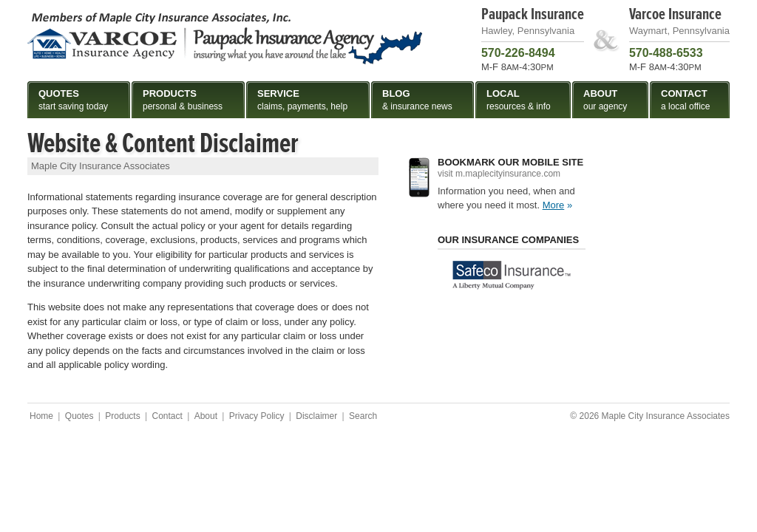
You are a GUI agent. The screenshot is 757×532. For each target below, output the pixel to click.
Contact (167, 416)
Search (363, 416)
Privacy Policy (257, 416)
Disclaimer (316, 416)
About (206, 416)
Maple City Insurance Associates (225, 38)
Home (41, 416)
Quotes (79, 416)
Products (122, 416)
